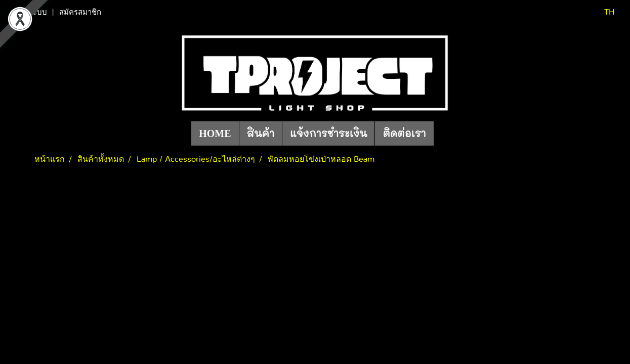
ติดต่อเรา (404, 133)
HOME (215, 133)
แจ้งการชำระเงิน (328, 133)
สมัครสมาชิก (80, 12)
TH (603, 12)
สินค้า (261, 133)
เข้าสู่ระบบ (30, 12)
